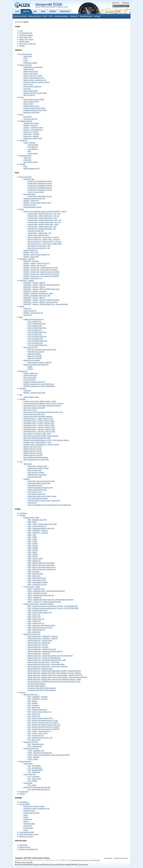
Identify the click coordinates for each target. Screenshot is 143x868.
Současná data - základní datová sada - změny (43, 218)
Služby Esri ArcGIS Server (32, 634)
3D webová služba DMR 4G (37, 684)
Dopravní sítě (28, 819)
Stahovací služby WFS (31, 695)
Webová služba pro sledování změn (35, 80)
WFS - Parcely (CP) (34, 716)
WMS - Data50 (32, 552)
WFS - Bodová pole (34, 707)
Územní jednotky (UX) (30, 250)
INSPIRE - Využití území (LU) (33, 278)
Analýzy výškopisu (29, 143)
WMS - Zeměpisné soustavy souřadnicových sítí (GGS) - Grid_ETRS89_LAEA (53, 606)
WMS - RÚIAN (32, 522)
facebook (85, 860)
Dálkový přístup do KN (31, 71)
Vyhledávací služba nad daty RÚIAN (35, 110)
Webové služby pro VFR (31, 102)
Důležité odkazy (24, 42)
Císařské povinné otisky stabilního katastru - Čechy (40, 401)
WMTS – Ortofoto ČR (35, 597)
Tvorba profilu (28, 783)
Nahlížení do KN (29, 69)
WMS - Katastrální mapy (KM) (37, 520)
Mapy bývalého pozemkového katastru (36, 457)
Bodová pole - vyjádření (31, 132)
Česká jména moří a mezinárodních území (41, 481)
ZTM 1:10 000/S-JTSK (35, 326)
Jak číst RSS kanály (94, 860)
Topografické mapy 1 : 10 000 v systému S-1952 (39, 421)
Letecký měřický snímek (31, 397)
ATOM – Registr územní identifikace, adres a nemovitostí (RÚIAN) (49, 755)
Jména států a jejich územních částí (39, 483)
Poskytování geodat (20, 16)
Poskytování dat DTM (30, 119)
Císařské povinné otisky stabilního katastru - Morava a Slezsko (43, 403)
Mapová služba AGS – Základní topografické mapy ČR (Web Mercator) (50, 656)
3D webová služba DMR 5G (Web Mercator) (42, 690)
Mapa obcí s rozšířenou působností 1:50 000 (42, 350)
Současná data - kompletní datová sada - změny (43, 224)
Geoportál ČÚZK (52, 5)
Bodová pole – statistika (31, 136)
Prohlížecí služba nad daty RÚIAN (34, 108)
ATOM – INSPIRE (33, 757)
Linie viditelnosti (33, 149)
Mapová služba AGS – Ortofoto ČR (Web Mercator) (44, 658)
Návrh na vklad (28, 84)
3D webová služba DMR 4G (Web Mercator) (42, 688)
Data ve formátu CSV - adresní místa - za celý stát (44, 240)
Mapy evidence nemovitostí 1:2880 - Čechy (37, 434)
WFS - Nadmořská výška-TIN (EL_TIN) (40, 738)
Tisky (21, 462)
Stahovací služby (25, 847)
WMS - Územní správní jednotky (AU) (40, 613)
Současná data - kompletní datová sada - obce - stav (45, 220)
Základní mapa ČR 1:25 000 (32, 449)
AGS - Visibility (32, 781)
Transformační (24, 792)
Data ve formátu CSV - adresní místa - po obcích (43, 237)
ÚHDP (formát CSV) (30, 205)
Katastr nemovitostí (35, 16)
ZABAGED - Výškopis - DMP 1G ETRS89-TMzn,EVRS (41, 300)
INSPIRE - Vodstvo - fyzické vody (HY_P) (37, 263)
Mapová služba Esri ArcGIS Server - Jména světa (43, 662)
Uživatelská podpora (76, 860)
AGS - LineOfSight (34, 777)
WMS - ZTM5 (32, 535)
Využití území (28, 826)
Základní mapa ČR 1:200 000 (33, 455)
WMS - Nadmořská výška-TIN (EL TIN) (40, 628)
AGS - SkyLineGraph (34, 779)
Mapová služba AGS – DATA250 (38, 647)
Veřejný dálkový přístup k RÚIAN (34, 99)
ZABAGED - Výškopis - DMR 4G (34, 287)
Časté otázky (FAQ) (26, 37)
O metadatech (24, 802)
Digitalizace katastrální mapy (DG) (34, 199)
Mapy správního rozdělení (32, 360)
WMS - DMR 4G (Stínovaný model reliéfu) (41, 563)
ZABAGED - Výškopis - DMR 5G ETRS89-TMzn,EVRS (41, 285)
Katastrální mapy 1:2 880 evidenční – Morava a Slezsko (41, 444)
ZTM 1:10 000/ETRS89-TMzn (37, 328)
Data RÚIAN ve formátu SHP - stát (39, 248)
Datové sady (23, 845)
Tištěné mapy (28, 464)
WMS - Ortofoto (33, 556)
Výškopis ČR (74, 16)
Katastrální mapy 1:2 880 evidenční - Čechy (37, 442)
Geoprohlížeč (28, 56)
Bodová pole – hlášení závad (33, 138)
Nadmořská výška (29, 824)
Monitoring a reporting (26, 837)
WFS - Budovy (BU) (34, 740)
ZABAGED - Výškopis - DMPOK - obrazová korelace (41, 302)
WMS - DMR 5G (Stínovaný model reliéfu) (41, 565)
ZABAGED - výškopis (27, 281)
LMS (21, 395)
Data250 (30, 369)
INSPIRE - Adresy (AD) (31, 252)
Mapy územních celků (30, 347)
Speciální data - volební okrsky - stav (39, 233)
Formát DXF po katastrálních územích (40, 190)
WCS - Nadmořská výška (36, 744)
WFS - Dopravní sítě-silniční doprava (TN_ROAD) (44, 727)
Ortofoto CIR (27, 315)
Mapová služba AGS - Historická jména (40, 669)
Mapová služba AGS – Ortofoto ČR (39, 654)
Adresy (26, 815)
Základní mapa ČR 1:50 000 (32, 451)
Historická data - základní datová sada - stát (42, 229)
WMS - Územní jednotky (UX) (37, 526)
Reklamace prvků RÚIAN (31, 112)
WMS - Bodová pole (34, 576)
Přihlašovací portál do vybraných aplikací (37, 82)
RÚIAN (45, 16)
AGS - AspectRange (34, 766)
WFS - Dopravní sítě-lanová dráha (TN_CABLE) (43, 723)
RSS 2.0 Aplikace (21, 865)
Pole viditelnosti (33, 147)
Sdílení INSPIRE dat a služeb (29, 834)
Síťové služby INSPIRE (27, 832)
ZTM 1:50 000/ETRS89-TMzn (37, 337)
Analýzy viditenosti (29, 774)
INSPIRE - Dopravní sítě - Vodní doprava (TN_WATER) (41, 276)
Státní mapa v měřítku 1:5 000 (37, 466)
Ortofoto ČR (27, 309)
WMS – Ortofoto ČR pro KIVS (37, 585)
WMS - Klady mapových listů (37, 578)
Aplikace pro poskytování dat (28, 849)
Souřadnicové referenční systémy (34, 806)
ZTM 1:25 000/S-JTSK (35, 330)
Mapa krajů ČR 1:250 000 (36, 352)
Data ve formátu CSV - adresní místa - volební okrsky (45, 244)
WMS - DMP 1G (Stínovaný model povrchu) (42, 567)
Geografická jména (86, 16)
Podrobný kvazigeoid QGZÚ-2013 (34, 382)
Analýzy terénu (28, 764)
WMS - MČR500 (33, 548)
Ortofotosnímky (28, 828)
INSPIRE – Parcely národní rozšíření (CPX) (37, 203)
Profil (29, 151)
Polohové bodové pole (31, 373)
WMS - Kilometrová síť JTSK (37, 580)
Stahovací (22, 692)
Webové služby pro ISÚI (31, 106)
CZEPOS (22, 794)
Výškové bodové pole (30, 375)
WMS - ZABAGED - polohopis (38, 531)
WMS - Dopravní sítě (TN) (36, 619)
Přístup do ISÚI (28, 104)
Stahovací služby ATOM (31, 748)
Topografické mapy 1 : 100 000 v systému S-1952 (39, 427)
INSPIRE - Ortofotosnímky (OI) (33, 313)
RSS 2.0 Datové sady (35, 865)
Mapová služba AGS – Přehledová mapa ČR (42, 649)
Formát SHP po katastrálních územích (40, 188)
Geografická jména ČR (35, 485)
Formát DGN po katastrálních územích (40, 186)
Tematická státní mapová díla (37, 475)
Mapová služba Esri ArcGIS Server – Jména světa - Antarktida (48, 666)
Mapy (21, 317)
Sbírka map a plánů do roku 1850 (34, 408)
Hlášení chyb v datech (26, 39)
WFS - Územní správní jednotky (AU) (40, 712)
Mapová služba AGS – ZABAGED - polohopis (43, 636)
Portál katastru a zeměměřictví (33, 67)
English (127, 3)
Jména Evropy (32, 503)
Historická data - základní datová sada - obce (42, 227)
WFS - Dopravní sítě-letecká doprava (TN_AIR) (43, 720)
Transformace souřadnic (31, 123)
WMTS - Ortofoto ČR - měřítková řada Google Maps (44, 602)
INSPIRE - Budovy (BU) (31, 257)
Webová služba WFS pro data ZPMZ (35, 93)
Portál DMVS (28, 117)
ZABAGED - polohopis (27, 259)
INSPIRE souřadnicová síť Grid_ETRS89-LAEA (39, 384)
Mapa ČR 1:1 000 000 (35, 356)
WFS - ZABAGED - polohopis (38, 697)
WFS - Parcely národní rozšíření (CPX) (40, 718)
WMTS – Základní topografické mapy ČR (41, 595)
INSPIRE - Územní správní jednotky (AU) (37, 255)
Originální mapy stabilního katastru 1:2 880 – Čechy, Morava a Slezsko (46, 440)
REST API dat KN (29, 95)
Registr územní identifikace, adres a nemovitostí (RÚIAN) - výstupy (45, 211)
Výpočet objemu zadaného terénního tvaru (37, 787)
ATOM (25, 58)
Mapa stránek (109, 858)
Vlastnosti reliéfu (33, 145)
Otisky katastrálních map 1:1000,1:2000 (36, 460)
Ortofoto (22, 306)
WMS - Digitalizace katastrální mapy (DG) (41, 528)
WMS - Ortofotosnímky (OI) (36, 630)
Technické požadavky (26, 35)
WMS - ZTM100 (33, 544)
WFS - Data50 (32, 701)
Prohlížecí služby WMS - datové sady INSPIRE (38, 604)
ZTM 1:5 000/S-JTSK (34, 321)
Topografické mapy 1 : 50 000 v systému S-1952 (39, 425)
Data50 (30, 367)
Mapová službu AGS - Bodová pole (39, 643)
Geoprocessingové (25, 761)
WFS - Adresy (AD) (34, 714)
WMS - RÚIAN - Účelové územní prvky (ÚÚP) (42, 524)
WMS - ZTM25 (32, 539)
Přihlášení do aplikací (121, 6)
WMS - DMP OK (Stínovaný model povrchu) (42, 569)
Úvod (21, 31)
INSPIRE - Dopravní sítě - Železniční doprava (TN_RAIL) (42, 272)
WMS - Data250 (33, 554)
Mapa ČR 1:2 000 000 (35, 358)
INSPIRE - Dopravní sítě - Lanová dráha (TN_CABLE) (41, 270)
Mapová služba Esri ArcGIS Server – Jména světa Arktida (46, 664)
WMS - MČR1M (33, 550)
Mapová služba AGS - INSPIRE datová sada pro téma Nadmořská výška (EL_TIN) (54, 682)
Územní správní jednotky (31, 813)
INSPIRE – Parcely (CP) (31, 201)
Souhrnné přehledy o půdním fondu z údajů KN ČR (44, 501)
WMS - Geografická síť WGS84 (38, 582)
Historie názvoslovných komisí (37, 490)
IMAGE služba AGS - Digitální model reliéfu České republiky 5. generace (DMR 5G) (54, 673)
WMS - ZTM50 (32, 541)
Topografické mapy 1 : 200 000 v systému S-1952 (39, 429)
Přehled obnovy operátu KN (32, 87)
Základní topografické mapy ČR (34, 319)
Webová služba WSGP (31, 91)
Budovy (26, 830)
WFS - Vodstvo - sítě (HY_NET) (38, 733)
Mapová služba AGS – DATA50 (38, 645)
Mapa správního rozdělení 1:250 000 (39, 362)
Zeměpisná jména (29, 811)
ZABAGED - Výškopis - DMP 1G (34, 298)
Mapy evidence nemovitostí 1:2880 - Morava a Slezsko (41, 436)
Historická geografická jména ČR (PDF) (40, 488)
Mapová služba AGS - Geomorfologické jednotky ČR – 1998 (47, 660)
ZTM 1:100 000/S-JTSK (35, 339)
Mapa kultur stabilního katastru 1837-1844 (37, 438)
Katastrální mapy (29, 179)
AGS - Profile (32, 785)
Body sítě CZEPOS (30, 380)
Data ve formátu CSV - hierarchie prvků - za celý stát (44, 242)
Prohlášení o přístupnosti (121, 858)
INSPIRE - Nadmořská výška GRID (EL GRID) (38, 293)
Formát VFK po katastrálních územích (40, 181)
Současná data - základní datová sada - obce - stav (44, 214)
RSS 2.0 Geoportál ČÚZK (24, 862)
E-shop (26, 61)
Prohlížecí (22, 515)
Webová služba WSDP (31, 74)
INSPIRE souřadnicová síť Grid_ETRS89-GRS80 (39, 386)
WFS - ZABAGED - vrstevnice (38, 699)
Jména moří (27, 158)
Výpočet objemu (33, 153)
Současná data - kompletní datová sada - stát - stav (44, 222)
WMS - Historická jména (35, 574)
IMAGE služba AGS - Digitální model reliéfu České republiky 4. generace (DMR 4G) (54, 671)
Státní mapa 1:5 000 (30, 410)
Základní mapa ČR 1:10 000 (32, 447)
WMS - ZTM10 (32, 537)
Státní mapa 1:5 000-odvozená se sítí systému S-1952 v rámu (43, 412)
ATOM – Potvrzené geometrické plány (40, 753)
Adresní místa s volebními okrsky (38, 235)
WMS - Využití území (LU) (36, 623)
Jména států (27, 160)
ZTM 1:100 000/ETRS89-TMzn (38, 341)
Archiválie (97, 16)
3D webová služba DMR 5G (37, 686)
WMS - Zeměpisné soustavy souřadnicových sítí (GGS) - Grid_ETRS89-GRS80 (53, 608)
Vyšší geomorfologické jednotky (38, 498)
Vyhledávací (23, 513)
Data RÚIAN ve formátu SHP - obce (39, 246)
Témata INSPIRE (25, 804)
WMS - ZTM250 (33, 546)
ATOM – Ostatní (33, 759)
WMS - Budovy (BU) (34, 632)
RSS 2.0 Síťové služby (51, 865)
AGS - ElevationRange (35, 768)
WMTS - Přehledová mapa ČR (37, 593)
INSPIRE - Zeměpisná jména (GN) (34, 393)
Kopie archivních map (35, 477)
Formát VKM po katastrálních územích (40, 183)
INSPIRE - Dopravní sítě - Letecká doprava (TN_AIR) (40, 268)
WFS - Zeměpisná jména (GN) (37, 710)
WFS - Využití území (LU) (36, 736)
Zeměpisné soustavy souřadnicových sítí (36, 809)
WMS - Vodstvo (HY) (34, 621)
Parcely (26, 817)
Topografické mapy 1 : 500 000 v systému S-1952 (39, 432)
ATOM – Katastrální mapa (36, 751)
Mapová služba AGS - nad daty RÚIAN (40, 641)
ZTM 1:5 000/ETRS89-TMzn (37, 324)
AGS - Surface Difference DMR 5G (39, 789)
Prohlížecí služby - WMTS (32, 587)
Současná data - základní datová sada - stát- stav (43, 216)
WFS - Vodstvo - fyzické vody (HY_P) (40, 731)
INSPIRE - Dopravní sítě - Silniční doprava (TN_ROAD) (41, 274)
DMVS (51, 16)
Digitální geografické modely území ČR (36, 365)
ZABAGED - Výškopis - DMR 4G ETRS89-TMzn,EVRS (41, 289)
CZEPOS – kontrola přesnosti (33, 130)
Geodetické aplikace (61, 16)
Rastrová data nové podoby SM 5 (34, 414)
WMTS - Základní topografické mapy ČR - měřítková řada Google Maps (51, 600)
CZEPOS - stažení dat (31, 125)
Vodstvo (26, 821)
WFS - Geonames (33, 705)
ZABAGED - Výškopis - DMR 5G (34, 283)
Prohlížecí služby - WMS (31, 518)
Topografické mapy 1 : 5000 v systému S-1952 (38, 419)
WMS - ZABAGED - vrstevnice (38, 533)
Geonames (23, 388)
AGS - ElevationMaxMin (35, 770)
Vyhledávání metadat (30, 63)
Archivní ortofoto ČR (30, 311)
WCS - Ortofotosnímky (35, 746)
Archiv (25, 166)
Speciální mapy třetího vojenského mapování (38, 416)
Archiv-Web (27, 89)
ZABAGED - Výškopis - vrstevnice (35, 291)
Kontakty (22, 46)
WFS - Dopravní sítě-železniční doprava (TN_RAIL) (44, 725)
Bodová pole (23, 371)
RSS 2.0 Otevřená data (80, 865)
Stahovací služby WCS (31, 742)
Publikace (27, 479)
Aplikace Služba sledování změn (34, 78)
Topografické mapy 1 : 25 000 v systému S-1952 (39, 423)
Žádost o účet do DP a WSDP (33, 76)
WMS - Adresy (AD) (34, 615)
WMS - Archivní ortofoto (35, 559)
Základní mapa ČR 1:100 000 (33, 453)
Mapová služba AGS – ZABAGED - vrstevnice (43, 638)
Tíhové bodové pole (30, 378)
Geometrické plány (29, 194)
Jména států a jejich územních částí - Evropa (42, 496)
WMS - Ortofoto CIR (34, 561)
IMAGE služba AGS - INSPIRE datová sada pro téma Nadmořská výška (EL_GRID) (54, 679)
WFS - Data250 (33, 703)
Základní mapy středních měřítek (38, 468)
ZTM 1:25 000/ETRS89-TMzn (37, 332)
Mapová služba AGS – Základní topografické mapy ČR (45, 651)
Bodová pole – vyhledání (31, 134)
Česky (117, 3)
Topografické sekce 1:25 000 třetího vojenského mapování (42, 406)
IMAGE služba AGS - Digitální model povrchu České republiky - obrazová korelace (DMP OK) (58, 677)
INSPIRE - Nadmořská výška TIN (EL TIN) (37, 296)
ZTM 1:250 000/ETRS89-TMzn (38, 345)
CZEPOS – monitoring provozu (33, 128)
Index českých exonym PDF (37, 494)
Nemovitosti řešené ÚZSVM (32, 207)
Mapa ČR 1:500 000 (34, 354)
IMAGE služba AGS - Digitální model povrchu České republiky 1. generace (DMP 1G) (55, 675)
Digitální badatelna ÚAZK (32, 169)
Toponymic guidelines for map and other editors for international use (49, 505)
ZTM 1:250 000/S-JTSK (35, 343)
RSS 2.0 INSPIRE (65, 865)
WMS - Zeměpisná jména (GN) (38, 610)
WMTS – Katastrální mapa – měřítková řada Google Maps (46, 591)
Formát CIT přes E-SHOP (36, 192)
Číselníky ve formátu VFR (36, 231)
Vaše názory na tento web (28, 44)
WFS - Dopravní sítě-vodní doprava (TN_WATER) (44, 729)
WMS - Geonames (34, 572)
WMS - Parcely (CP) (34, 617)
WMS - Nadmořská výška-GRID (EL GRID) (41, 625)
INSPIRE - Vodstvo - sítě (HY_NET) (35, 265)
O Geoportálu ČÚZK (26, 33)
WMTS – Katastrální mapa (36, 589)
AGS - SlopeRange (34, 772)
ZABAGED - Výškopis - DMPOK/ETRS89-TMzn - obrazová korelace (46, 304)
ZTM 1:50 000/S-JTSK (35, 334)
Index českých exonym (31, 162)
